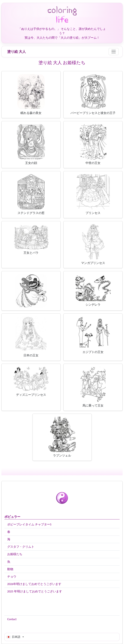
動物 (10, 569)
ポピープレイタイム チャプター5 (29, 524)
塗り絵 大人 (17, 52)
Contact (12, 619)
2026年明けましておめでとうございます (34, 584)
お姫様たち (15, 554)
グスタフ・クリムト (21, 547)
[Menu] (114, 52)
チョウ (12, 577)
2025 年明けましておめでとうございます (35, 591)
